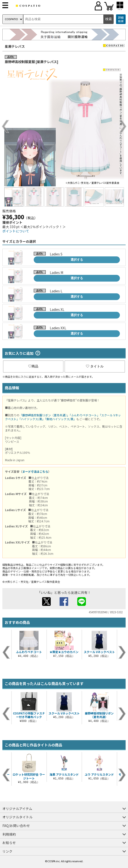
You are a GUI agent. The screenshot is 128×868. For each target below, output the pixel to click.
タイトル (95, 366)
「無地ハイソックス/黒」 (61, 419)
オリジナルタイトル (17, 817)
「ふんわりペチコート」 (85, 415)
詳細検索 (121, 19)
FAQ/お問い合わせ (16, 826)
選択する (77, 260)
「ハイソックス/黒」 (32, 419)
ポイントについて (16, 231)
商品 (33, 366)
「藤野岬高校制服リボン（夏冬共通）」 (45, 415)
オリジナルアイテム (17, 809)
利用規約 (9, 834)
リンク (7, 851)
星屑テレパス (15, 46)
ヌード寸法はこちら (35, 471)
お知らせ (9, 843)
